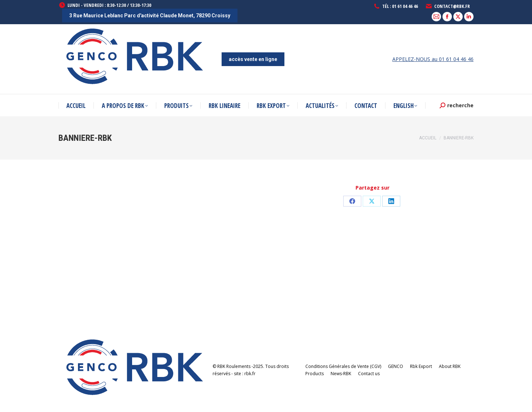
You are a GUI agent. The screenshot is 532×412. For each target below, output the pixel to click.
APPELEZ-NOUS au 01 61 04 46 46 (433, 59)
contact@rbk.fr (448, 6)
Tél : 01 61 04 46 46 (396, 6)
